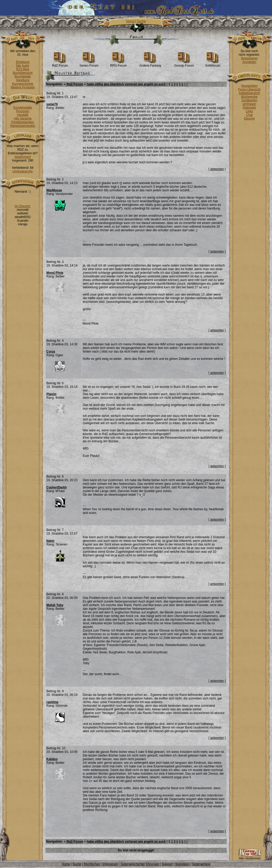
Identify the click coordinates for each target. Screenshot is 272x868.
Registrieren (249, 58)
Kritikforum (213, 64)
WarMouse (54, 190)
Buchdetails (23, 76)
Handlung (23, 80)
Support (167, 864)
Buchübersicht (23, 73)
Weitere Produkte (23, 87)
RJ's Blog (23, 69)
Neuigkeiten (249, 86)
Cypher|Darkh (57, 487)
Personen (23, 111)
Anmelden (249, 62)
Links (249, 111)
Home (130, 21)
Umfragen (249, 104)
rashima (52, 702)
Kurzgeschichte (23, 84)
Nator (50, 541)
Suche (141, 21)
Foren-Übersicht (249, 89)
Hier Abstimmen (250, 857)
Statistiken (182, 864)
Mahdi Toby (55, 605)
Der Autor (23, 66)
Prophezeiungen (23, 122)
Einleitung (23, 62)
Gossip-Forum (184, 64)
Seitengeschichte (132, 864)
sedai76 (52, 104)
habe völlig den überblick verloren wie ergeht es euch (126, 84)
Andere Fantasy (150, 64)
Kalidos (52, 759)
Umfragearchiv (23, 171)
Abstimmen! (23, 157)
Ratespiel (249, 108)
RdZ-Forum (60, 64)
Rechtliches (92, 864)
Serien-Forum (89, 64)
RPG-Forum (119, 64)
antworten (217, 169)
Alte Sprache (23, 118)
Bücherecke (249, 97)
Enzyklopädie (23, 108)
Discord (249, 118)
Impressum (110, 864)
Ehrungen (152, 864)
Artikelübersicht (249, 93)
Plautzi (51, 394)
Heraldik (23, 115)
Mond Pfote (55, 273)
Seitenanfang (201, 864)
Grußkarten (249, 100)
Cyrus (51, 352)
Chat (249, 115)
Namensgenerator (23, 126)
